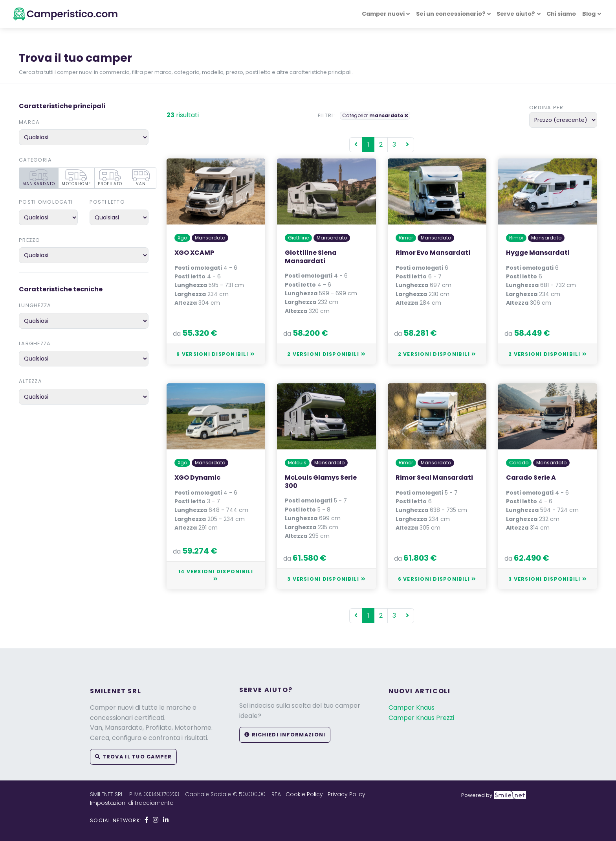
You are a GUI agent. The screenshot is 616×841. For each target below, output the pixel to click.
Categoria (36, 160)
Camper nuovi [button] (383, 14)
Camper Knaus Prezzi (421, 718)
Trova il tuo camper (133, 757)
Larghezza (35, 343)
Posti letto (107, 202)
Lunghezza (35, 305)
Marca (29, 122)
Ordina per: (547, 108)
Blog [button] (589, 14)
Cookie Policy (304, 794)
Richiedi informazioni (285, 735)
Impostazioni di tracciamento (132, 803)
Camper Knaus (412, 708)
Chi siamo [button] (561, 14)
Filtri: (326, 115)
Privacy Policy (346, 794)
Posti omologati (46, 202)
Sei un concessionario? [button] (451, 14)
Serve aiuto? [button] (516, 14)
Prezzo (30, 240)
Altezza (30, 381)
